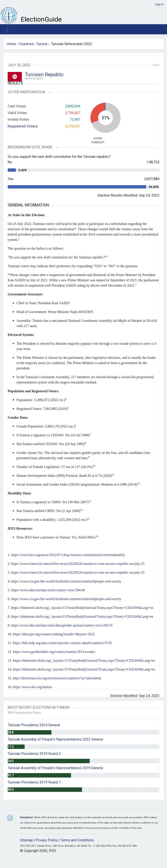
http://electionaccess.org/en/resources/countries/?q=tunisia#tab (57, 678)
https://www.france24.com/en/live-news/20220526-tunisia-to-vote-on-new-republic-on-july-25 (78, 564)
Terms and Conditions (77, 840)
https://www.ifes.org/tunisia (32, 687)
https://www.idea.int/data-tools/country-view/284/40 (48, 590)
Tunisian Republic (44, 75)
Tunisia (42, 44)
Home (11, 44)
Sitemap (26, 840)
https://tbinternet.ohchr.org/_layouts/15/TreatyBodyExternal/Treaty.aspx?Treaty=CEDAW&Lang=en (82, 608)
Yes (74, 537)
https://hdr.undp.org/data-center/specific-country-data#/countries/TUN (62, 643)
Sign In (159, 4)
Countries (26, 44)
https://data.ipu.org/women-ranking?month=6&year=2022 (54, 634)
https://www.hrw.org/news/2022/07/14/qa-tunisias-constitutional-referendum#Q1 (68, 555)
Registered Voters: (23, 126)
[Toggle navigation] (7, 29)
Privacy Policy (47, 840)
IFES (22, 846)
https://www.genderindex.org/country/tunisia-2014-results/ (54, 652)
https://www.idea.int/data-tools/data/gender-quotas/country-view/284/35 (62, 625)
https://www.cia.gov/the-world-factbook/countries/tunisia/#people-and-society (66, 581)
